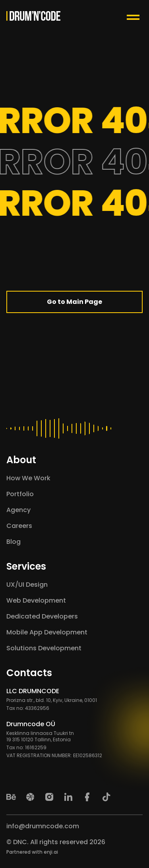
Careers (19, 526)
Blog (14, 542)
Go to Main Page (74, 302)
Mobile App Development (47, 632)
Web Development (36, 600)
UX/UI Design (27, 585)
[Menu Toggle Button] (135, 16)
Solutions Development (44, 648)
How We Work (28, 478)
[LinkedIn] (68, 797)
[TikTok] (106, 797)
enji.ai (51, 852)
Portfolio (20, 494)
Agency (18, 510)
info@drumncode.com (43, 826)
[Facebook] (87, 797)
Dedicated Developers (42, 616)
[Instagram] (49, 797)
